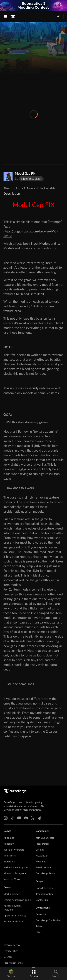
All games (9, 838)
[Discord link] (26, 818)
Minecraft (9, 844)
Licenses (8, 957)
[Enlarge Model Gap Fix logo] (8, 177)
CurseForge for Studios (48, 921)
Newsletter (42, 856)
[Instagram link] (6, 818)
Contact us (42, 900)
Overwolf (41, 915)
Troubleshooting (45, 894)
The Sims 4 (10, 856)
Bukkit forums (44, 868)
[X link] (33, 818)
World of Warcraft (14, 850)
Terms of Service (12, 945)
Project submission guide (17, 900)
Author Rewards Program (13, 908)
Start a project (11, 894)
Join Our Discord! (45, 838)
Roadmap (41, 862)
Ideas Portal (42, 844)
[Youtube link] (19, 818)
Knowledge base (45, 888)
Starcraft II (9, 862)
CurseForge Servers (46, 874)
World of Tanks (12, 880)
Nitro (39, 932)
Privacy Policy (11, 951)
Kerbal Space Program (16, 868)
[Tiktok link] (13, 818)
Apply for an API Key (15, 916)
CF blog (40, 850)
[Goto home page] (13, 17)
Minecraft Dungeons (15, 874)
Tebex (39, 927)
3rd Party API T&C (14, 922)
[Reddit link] (40, 818)
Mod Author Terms (13, 963)
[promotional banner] (33, 5)
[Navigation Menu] (5, 17)
